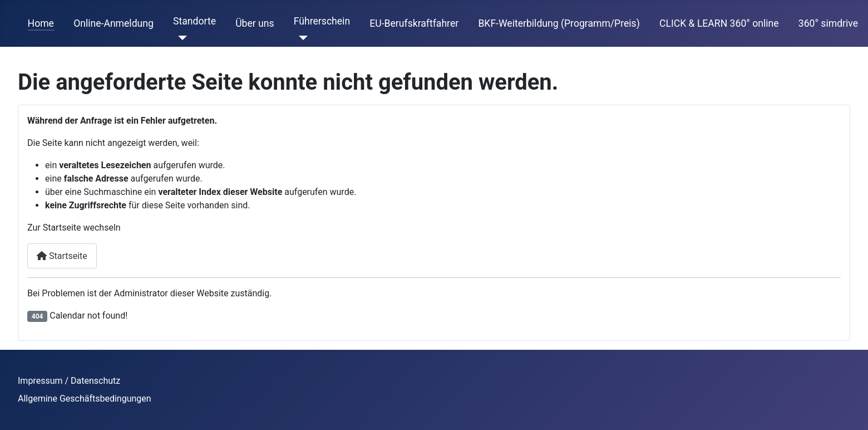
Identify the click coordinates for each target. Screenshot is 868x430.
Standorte (194, 21)
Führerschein (322, 21)
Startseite (62, 256)
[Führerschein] (301, 38)
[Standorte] (180, 38)
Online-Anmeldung (114, 23)
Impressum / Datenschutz (69, 381)
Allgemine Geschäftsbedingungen (85, 399)
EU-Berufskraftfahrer (414, 23)
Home (41, 23)
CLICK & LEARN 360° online (719, 23)
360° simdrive (828, 23)
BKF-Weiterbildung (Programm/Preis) (559, 23)
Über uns (255, 23)
